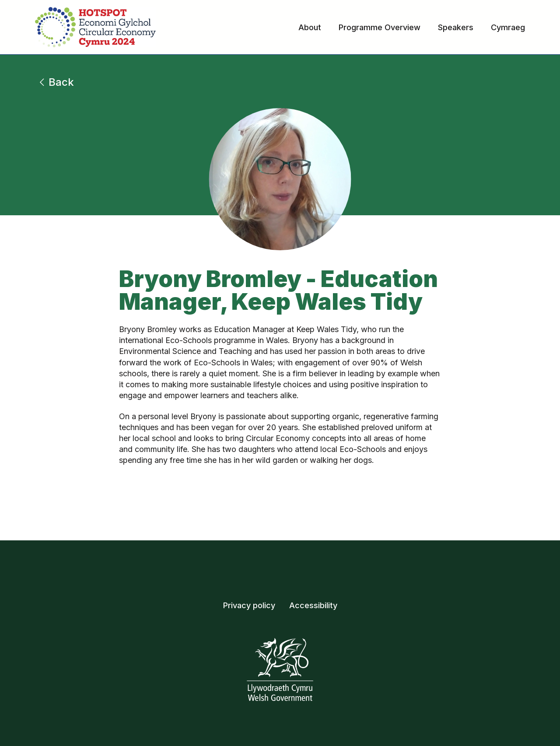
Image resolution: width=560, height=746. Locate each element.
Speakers (456, 27)
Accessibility (313, 605)
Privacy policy (249, 605)
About (310, 27)
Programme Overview (380, 27)
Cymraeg (508, 27)
